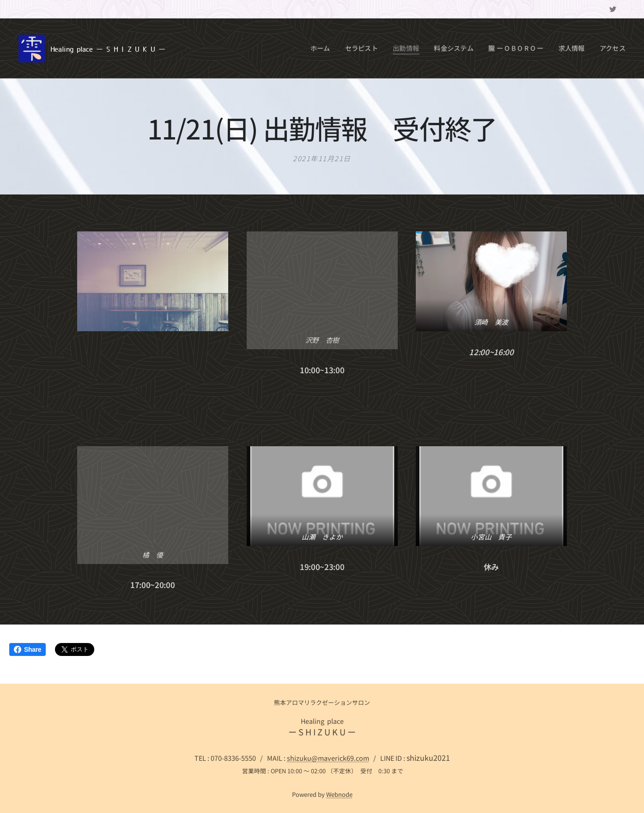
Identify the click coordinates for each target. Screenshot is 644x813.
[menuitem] (337, 49)
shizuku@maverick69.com (328, 758)
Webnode (339, 794)
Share (27, 649)
